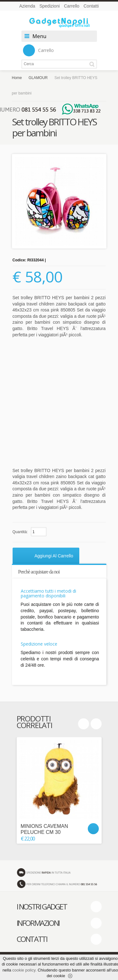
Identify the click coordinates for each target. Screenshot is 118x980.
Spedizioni (50, 6)
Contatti (91, 6)
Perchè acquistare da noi (39, 572)
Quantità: (20, 532)
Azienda (27, 6)
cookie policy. (24, 970)
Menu (39, 36)
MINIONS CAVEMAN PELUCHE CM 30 (45, 829)
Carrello (72, 6)
